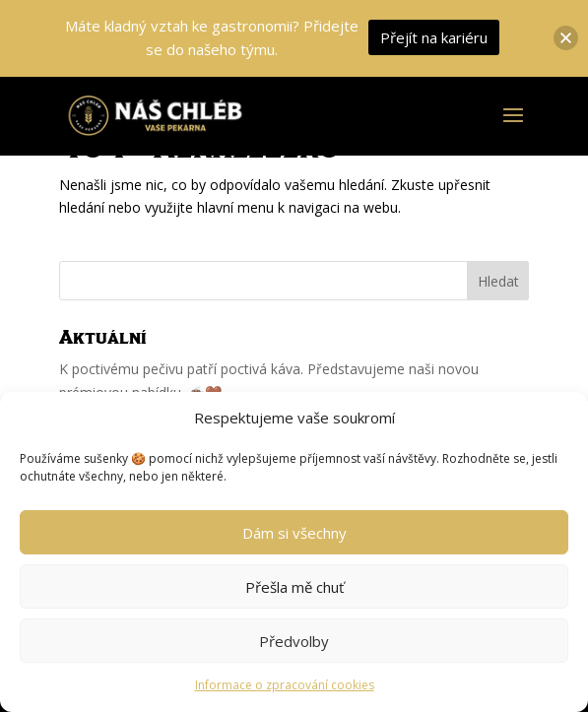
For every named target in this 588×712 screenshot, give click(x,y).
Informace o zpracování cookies (285, 685)
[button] (566, 38)
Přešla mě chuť (294, 587)
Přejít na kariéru (434, 37)
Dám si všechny (294, 533)
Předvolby (294, 641)
